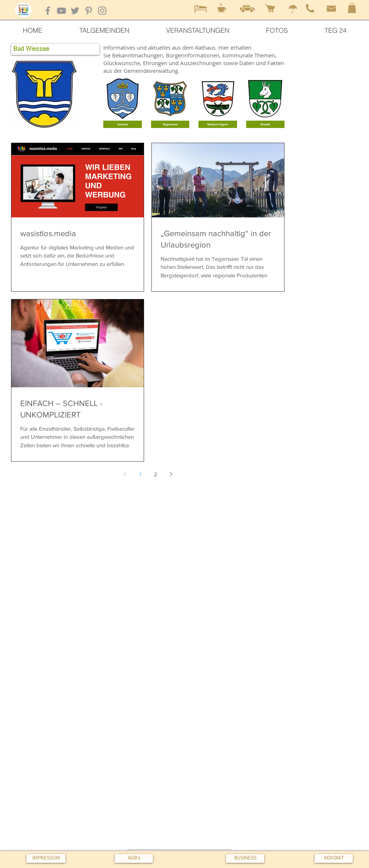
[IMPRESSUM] (46, 858)
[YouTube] (61, 11)
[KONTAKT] (334, 858)
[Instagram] (102, 11)
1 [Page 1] (140, 474)
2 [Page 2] (156, 474)
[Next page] (171, 474)
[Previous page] (125, 474)
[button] (352, 8)
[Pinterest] (89, 11)
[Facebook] (48, 11)
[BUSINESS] (245, 858)
